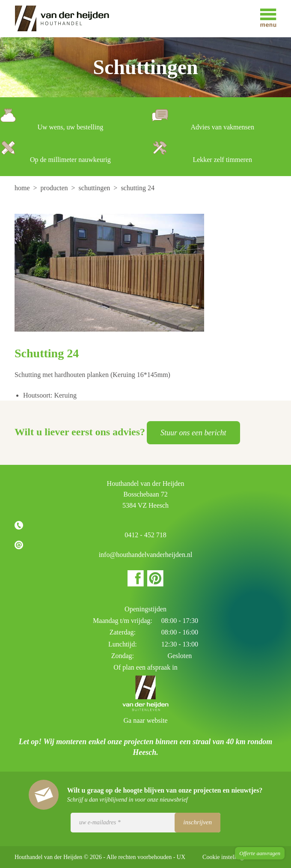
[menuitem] (23, 188)
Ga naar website (145, 720)
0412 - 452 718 (145, 535)
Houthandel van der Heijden (68, 19)
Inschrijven (197, 822)
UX (181, 857)
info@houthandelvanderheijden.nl (146, 555)
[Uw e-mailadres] (145, 823)
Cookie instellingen (226, 857)
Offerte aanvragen (260, 853)
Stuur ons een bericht (193, 433)
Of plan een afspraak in (145, 667)
